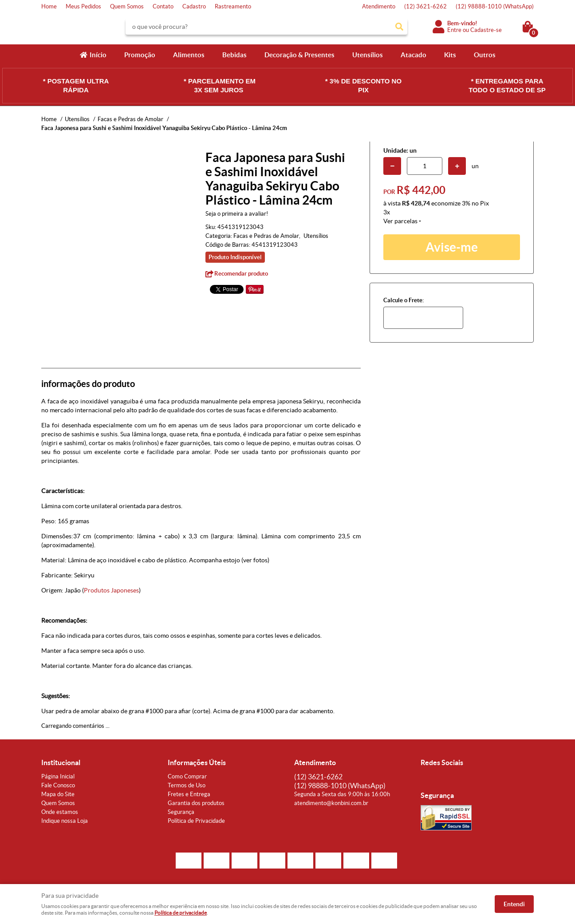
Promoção (140, 55)
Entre (454, 30)
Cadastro (194, 6)
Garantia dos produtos (196, 803)
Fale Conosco (58, 785)
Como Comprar (187, 776)
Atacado (414, 55)
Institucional (61, 762)
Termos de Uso (187, 785)
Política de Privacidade (196, 821)
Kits (450, 55)
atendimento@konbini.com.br (331, 803)
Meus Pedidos (83, 6)
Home (49, 6)
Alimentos (189, 55)
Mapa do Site (58, 794)
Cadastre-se (486, 30)
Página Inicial (58, 776)
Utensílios (368, 55)
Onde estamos (60, 812)
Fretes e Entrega (189, 794)
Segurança (181, 812)
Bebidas (234, 55)
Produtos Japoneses (111, 590)
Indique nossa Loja (65, 821)
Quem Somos (127, 6)
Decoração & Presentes (299, 55)
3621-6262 (425, 6)
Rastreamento (233, 6)
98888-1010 (495, 6)
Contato (163, 6)
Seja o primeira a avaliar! (237, 214)
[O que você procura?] (399, 27)
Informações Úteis (197, 762)
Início (98, 55)
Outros (485, 55)
